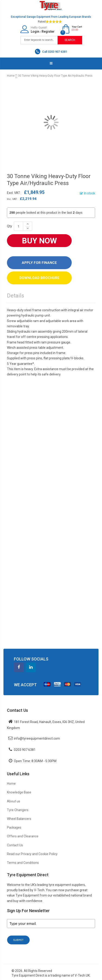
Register (48, 32)
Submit (18, 940)
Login (35, 32)
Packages (14, 827)
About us (14, 801)
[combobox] (39, 40)
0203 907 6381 (25, 750)
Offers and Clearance (23, 836)
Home (11, 76)
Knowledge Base (19, 792)
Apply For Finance (39, 263)
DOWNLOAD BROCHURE (39, 278)
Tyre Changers (18, 810)
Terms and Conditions (23, 863)
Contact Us (15, 845)
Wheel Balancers (19, 819)
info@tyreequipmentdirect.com (37, 738)
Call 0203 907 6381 (51, 52)
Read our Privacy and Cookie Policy (32, 854)
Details (15, 296)
